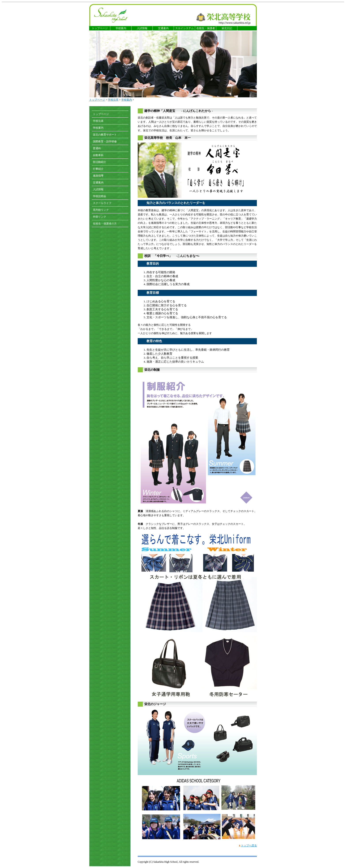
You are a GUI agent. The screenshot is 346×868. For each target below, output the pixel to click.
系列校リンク (101, 210)
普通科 (97, 148)
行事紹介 (98, 169)
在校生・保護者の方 (105, 224)
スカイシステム (184, 28)
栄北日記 (227, 28)
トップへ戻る (249, 845)
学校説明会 (100, 196)
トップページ (100, 28)
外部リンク (100, 217)
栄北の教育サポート (105, 135)
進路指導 (98, 176)
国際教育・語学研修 (105, 141)
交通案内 (163, 28)
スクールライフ (102, 203)
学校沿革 (113, 100)
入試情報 (142, 28)
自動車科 (98, 155)
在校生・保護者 (206, 28)
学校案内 (121, 28)
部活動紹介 (100, 162)
